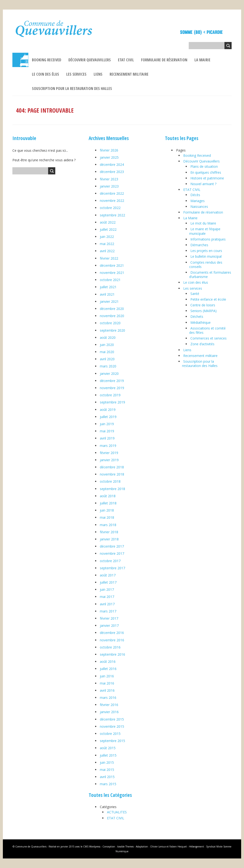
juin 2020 (107, 345)
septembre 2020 (112, 330)
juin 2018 (107, 510)
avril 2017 (107, 604)
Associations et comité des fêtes (207, 330)
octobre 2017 (110, 561)
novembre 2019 (112, 388)
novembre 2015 (112, 726)
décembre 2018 (112, 467)
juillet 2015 (108, 755)
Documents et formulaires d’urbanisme (210, 275)
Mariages (198, 201)
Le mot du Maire (203, 223)
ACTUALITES (117, 812)
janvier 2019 (109, 460)
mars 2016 (108, 698)
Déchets (197, 316)
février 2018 (109, 532)
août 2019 (108, 410)
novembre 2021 (112, 273)
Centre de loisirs (203, 305)
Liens (98, 74)
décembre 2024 (112, 165)
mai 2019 (107, 431)
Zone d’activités (202, 344)
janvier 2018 (109, 539)
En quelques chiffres (206, 172)
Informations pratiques (208, 239)
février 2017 (109, 618)
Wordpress (95, 847)
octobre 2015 (110, 734)
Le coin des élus (46, 74)
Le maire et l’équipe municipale (205, 231)
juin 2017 (107, 589)
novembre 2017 (112, 553)
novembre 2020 (112, 316)
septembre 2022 (112, 215)
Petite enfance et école (208, 299)
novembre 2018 (112, 474)
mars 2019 (108, 446)
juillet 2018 (108, 503)
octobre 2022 (110, 208)
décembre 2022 (112, 193)
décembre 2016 (112, 633)
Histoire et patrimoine (207, 178)
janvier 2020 (109, 374)
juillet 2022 (108, 229)
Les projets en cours (206, 251)
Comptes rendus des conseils (206, 264)
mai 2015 (107, 770)
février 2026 (109, 150)
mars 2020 (108, 366)
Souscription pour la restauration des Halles (72, 89)
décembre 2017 (112, 546)
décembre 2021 (112, 265)
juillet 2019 (108, 417)
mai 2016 (107, 683)
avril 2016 (107, 690)
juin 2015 (107, 762)
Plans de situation (204, 166)
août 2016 (108, 661)
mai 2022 (107, 244)
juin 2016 (107, 676)
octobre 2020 (110, 323)
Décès (195, 195)
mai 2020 (107, 352)
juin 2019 (107, 424)
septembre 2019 (112, 402)
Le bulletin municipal (206, 256)
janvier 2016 (109, 712)
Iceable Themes (125, 847)
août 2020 (108, 337)
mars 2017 (108, 611)
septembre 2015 (112, 741)
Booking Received (47, 60)
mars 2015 (108, 784)
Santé (195, 294)
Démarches (199, 245)
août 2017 (108, 575)
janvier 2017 (109, 625)
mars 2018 (108, 525)
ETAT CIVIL (126, 60)
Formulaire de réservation (164, 60)
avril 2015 (107, 777)
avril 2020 (107, 359)
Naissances (199, 207)
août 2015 (108, 748)
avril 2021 (107, 294)
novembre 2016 (112, 640)
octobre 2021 (110, 280)
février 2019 (109, 453)
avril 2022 (107, 251)
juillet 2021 (108, 287)
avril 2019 (107, 438)
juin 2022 (107, 237)
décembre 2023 (112, 172)
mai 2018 (107, 517)
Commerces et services (208, 338)
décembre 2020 (112, 309)
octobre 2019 (110, 395)
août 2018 (108, 496)
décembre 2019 (112, 381)
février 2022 (109, 258)
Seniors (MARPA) (203, 311)
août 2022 (108, 222)
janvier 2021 (109, 301)
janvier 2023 (109, 186)
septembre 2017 (112, 568)
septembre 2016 (112, 654)
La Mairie (202, 60)
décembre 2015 (112, 719)
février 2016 (109, 705)
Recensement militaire (129, 74)
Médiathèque (201, 322)
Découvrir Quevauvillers (90, 60)
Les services (76, 74)
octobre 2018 (110, 481)
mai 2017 (107, 597)
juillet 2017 (108, 582)
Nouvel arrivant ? (203, 184)
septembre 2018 (112, 489)
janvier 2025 (109, 157)
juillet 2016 (108, 669)
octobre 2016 (110, 647)
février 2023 (109, 179)
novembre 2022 (112, 201)
